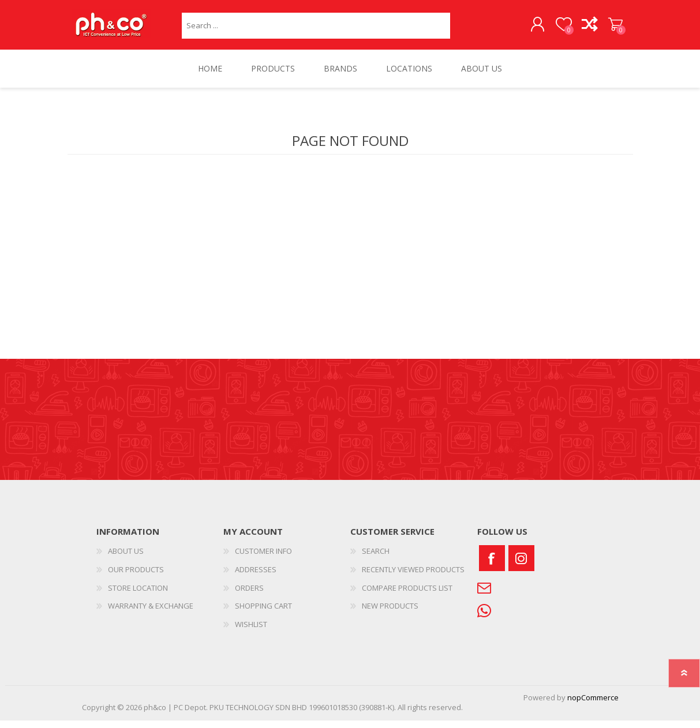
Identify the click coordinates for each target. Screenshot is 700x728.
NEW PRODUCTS (390, 613)
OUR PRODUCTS (136, 576)
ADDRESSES (256, 576)
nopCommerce (593, 705)
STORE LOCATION (138, 595)
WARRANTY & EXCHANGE (151, 613)
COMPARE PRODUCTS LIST (407, 595)
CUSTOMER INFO (263, 558)
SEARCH (376, 558)
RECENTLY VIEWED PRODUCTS (413, 576)
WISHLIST (251, 631)
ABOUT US (126, 558)
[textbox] (316, 29)
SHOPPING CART (606, 28)
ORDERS (249, 595)
